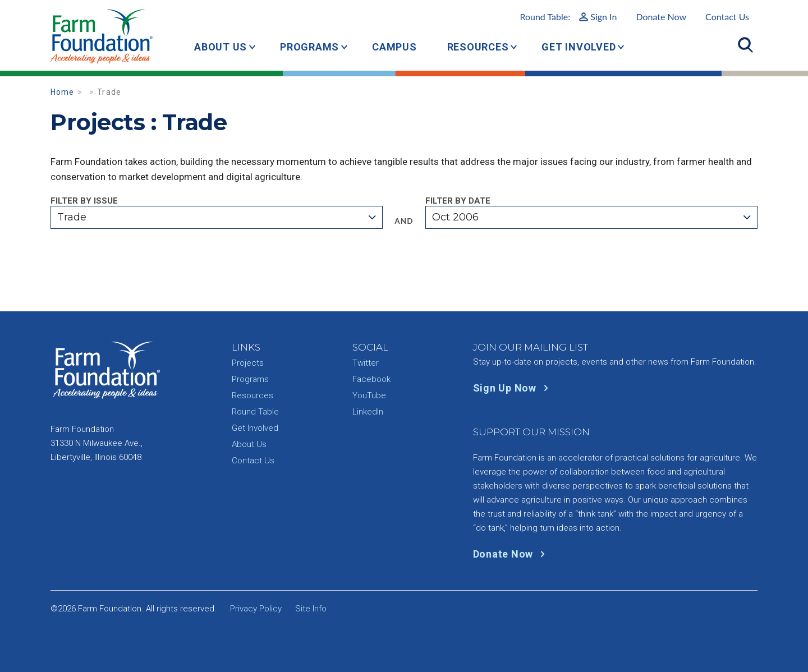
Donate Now (661, 17)
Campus (394, 47)
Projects (248, 363)
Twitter (366, 363)
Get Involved (579, 47)
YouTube (369, 395)
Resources (478, 47)
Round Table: (568, 17)
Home (63, 92)
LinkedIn (368, 412)
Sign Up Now (513, 388)
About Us (221, 47)
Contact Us (727, 17)
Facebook (371, 379)
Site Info (311, 609)
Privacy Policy (256, 609)
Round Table (255, 412)
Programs (309, 47)
